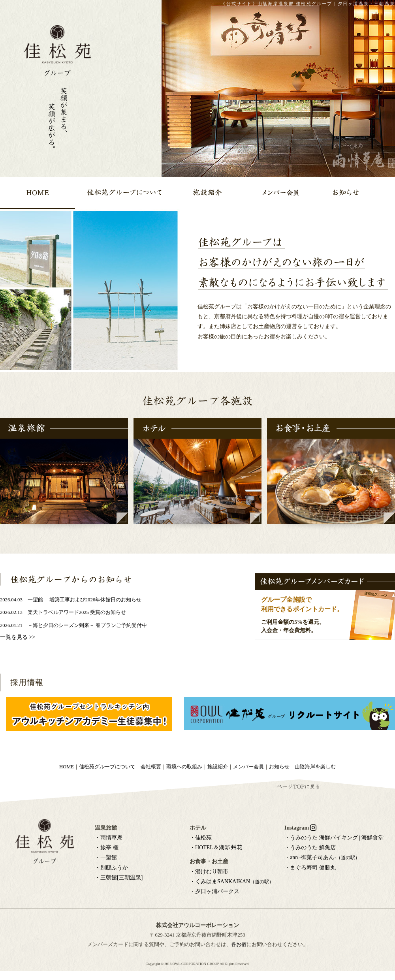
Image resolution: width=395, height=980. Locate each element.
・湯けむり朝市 (209, 872)
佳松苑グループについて (107, 767)
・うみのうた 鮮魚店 (310, 848)
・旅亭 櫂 (107, 848)
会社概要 (151, 767)
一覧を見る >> (18, 637)
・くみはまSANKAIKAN (232, 881)
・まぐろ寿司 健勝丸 (310, 868)
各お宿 (239, 944)
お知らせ (279, 767)
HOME (67, 767)
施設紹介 (218, 767)
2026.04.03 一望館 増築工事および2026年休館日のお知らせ (71, 600)
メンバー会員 (248, 767)
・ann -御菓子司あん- (322, 857)
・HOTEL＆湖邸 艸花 (216, 848)
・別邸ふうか (111, 868)
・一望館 (106, 857)
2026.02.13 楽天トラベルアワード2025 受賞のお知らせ (63, 612)
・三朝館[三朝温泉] (119, 878)
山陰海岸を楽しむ (315, 767)
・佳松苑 (201, 838)
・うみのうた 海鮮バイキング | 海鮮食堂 (334, 838)
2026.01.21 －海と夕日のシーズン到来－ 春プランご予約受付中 (73, 625)
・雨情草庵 (109, 838)
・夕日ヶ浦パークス (214, 891)
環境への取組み (184, 767)
